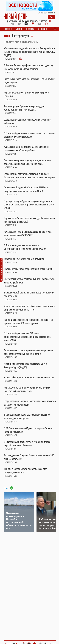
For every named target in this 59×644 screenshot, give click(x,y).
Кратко (19, 29)
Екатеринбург (21, 36)
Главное (8, 29)
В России (42, 29)
